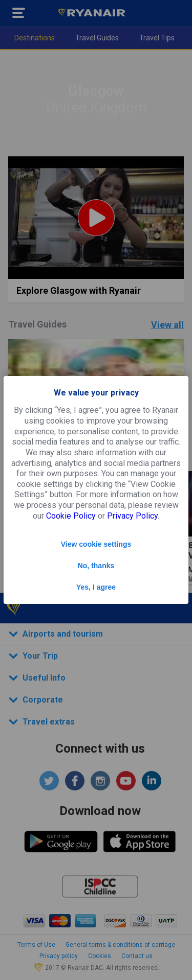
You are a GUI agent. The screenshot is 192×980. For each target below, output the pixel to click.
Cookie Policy (71, 516)
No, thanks (96, 566)
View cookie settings (96, 544)
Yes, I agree (96, 587)
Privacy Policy (132, 516)
